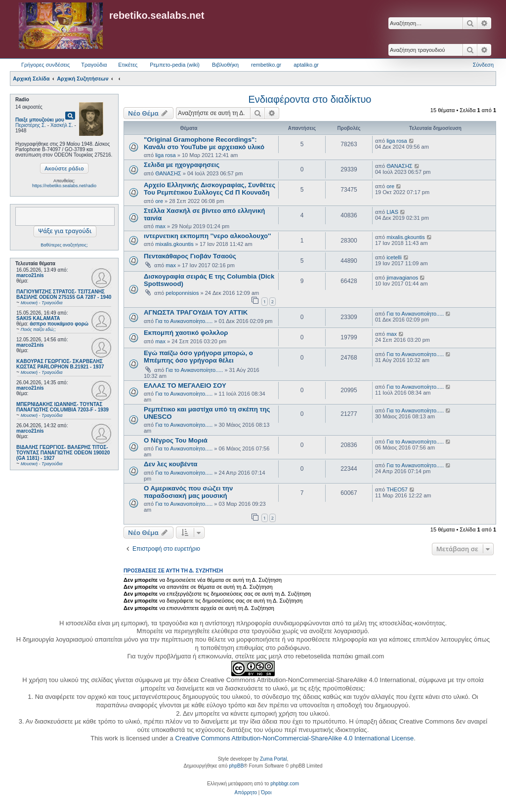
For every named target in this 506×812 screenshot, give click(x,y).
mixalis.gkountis (174, 244)
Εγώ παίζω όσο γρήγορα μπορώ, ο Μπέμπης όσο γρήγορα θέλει (198, 357)
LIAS (392, 212)
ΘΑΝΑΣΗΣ (168, 173)
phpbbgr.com (285, 784)
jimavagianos (402, 278)
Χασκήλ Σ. (62, 125)
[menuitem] (246, 793)
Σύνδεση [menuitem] (483, 65)
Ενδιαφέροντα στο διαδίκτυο (310, 99)
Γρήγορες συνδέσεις (45, 65)
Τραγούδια (94, 65)
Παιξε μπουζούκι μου (40, 120)
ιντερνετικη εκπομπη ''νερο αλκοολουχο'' (207, 236)
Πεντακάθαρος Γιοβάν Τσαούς (190, 256)
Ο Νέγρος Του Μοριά (176, 440)
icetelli (394, 257)
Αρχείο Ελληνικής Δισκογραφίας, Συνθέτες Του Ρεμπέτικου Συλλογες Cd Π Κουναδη (210, 189)
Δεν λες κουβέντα (170, 464)
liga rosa (166, 155)
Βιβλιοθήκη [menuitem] (225, 65)
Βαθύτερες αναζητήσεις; (64, 245)
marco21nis (30, 275)
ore (159, 201)
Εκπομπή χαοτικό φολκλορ (186, 333)
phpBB (236, 766)
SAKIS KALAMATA (38, 318)
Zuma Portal (273, 759)
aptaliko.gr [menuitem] (306, 65)
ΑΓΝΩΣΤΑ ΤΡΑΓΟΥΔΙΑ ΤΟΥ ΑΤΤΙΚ (196, 312)
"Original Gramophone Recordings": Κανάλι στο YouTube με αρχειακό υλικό (204, 143)
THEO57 (397, 489)
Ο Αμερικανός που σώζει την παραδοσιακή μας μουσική (188, 492)
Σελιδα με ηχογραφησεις (182, 165)
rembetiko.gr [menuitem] (266, 65)
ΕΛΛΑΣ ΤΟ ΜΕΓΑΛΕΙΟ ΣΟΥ (185, 386)
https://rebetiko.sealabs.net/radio (64, 186)
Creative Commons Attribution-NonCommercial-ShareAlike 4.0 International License (294, 738)
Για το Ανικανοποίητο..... (184, 321)
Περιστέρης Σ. (31, 125)
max (160, 226)
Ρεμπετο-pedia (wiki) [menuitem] (175, 65)
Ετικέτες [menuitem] (128, 65)
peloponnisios (182, 293)
